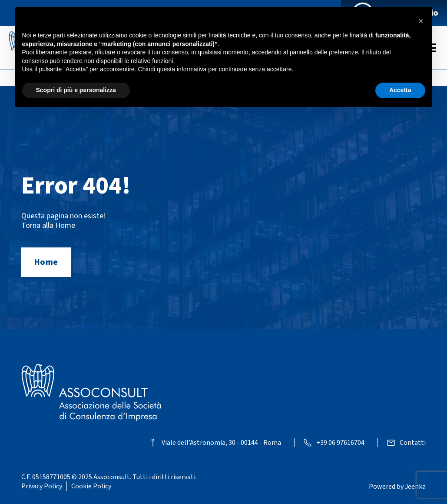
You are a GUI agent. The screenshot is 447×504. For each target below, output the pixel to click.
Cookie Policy (91, 486)
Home (46, 262)
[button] (421, 21)
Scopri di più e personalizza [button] (76, 90)
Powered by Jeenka (397, 487)
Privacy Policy (42, 486)
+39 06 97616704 (340, 443)
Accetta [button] (400, 90)
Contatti (413, 443)
